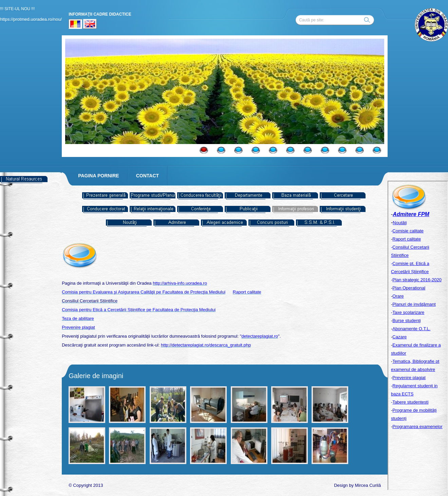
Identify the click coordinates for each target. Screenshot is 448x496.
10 (360, 150)
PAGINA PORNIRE (99, 176)
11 (377, 150)
